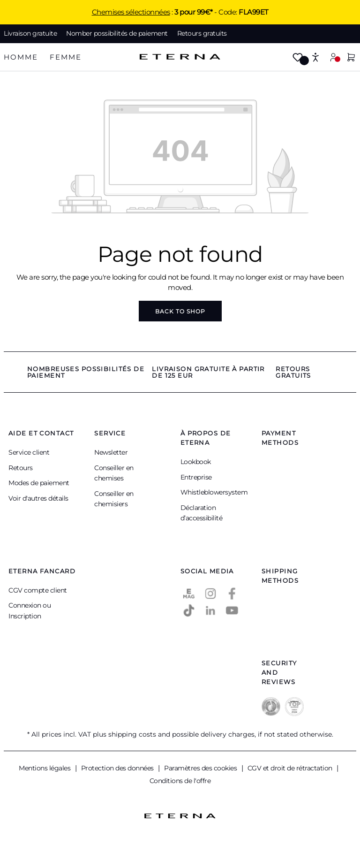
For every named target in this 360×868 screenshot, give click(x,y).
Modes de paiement (39, 483)
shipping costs (132, 734)
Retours (21, 468)
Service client (29, 452)
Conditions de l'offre (180, 781)
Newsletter (111, 452)
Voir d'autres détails (38, 498)
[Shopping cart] (351, 58)
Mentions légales (45, 768)
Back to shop (180, 311)
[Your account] (333, 57)
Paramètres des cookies (201, 768)
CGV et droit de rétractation (291, 768)
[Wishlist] (298, 58)
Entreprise (196, 477)
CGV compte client (38, 590)
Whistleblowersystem (214, 492)
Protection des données (118, 768)
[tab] (21, 57)
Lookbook (196, 462)
